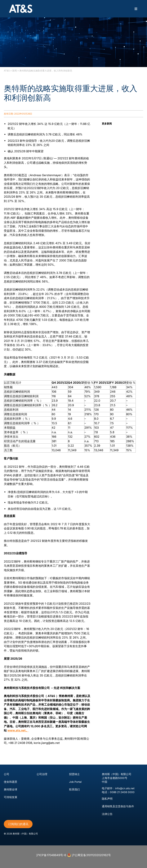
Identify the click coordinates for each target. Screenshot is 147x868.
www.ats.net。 (18, 730)
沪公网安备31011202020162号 (89, 855)
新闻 (15, 71)
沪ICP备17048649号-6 (51, 855)
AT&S (7, 71)
